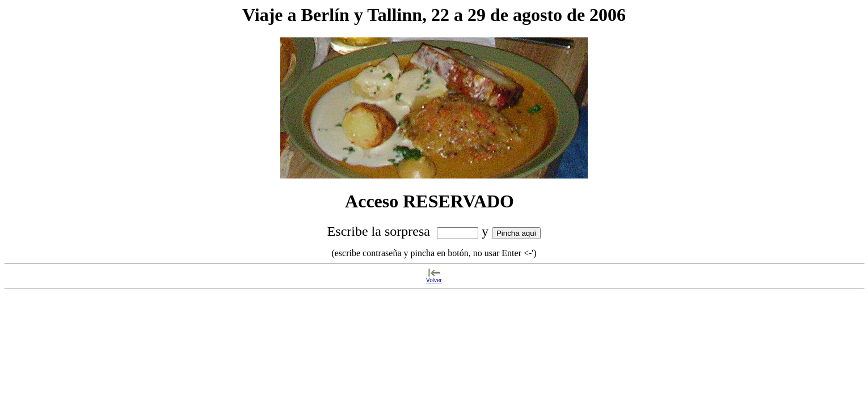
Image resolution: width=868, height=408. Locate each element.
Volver (434, 280)
